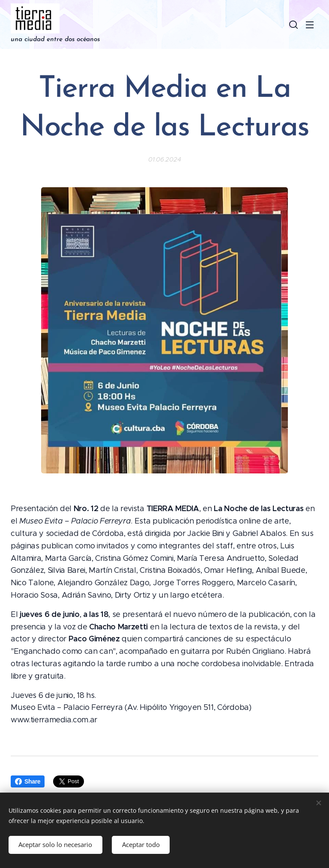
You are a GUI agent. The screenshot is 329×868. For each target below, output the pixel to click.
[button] (293, 24)
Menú (310, 25)
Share (28, 781)
